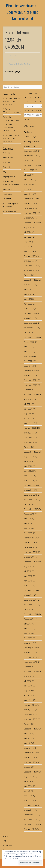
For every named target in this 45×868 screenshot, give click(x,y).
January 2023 (29, 318)
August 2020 (29, 457)
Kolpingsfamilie (9, 177)
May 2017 (28, 633)
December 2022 (31, 323)
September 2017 (31, 614)
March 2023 (29, 309)
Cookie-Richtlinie (13, 858)
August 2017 (29, 619)
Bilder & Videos (9, 157)
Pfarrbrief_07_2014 (14, 72)
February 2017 (30, 648)
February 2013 (30, 829)
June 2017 (28, 628)
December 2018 (31, 547)
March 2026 (29, 137)
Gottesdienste (9, 167)
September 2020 (31, 452)
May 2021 (28, 414)
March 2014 (29, 800)
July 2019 (28, 519)
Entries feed (8, 845)
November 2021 (31, 385)
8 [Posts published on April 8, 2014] (28, 106)
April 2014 (28, 796)
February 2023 (30, 313)
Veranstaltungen (10, 211)
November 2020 (31, 442)
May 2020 (28, 471)
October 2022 (30, 332)
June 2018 (28, 576)
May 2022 (28, 356)
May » (32, 126)
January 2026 (29, 146)
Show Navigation (36, 22)
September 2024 (31, 223)
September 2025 (31, 165)
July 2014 (28, 781)
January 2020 (29, 490)
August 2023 (29, 285)
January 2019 (29, 542)
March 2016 (29, 700)
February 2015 (30, 753)
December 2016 (31, 657)
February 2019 (30, 538)
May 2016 (28, 691)
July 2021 (28, 404)
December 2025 (31, 151)
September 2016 (31, 672)
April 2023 (28, 304)
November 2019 (31, 500)
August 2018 (29, 566)
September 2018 (31, 562)
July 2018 (28, 571)
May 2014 (28, 791)
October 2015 (30, 724)
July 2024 (28, 232)
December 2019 (31, 495)
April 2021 (28, 418)
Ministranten (8, 189)
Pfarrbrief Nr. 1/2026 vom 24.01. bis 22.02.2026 (12, 138)
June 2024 (28, 237)
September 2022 (31, 337)
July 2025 (28, 175)
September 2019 (31, 509)
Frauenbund (8, 162)
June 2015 (28, 738)
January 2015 (29, 757)
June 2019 (28, 523)
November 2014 (31, 762)
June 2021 (28, 409)
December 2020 (31, 437)
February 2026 (30, 141)
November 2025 (31, 156)
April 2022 (28, 361)
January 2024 (29, 261)
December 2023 (31, 266)
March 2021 (29, 423)
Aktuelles (12, 64)
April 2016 (28, 695)
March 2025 (29, 194)
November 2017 (31, 605)
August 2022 (29, 342)
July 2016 (28, 681)
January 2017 (29, 652)
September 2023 (31, 280)
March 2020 (29, 480)
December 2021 (31, 380)
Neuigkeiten (20, 64)
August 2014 (29, 776)
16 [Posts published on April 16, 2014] (30, 111)
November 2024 (31, 213)
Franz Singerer (14, 55)
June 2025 (28, 180)
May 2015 (28, 743)
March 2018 (29, 585)
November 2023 (31, 270)
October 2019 (30, 504)
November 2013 (31, 820)
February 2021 (30, 428)
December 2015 (31, 714)
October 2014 (30, 767)
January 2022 (29, 375)
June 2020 (28, 466)
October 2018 (30, 557)
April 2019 (28, 533)
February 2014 (30, 805)
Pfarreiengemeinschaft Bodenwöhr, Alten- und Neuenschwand (22, 12)
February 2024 (30, 256)
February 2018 (30, 590)
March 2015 (29, 748)
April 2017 (28, 638)
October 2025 (30, 161)
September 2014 (31, 772)
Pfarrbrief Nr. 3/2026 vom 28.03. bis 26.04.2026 (12, 101)
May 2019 (28, 528)
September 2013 (31, 824)
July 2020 (28, 461)
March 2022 (29, 366)
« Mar (26, 126)
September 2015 (31, 729)
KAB (4, 172)
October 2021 (30, 390)
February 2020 (30, 485)
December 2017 (31, 600)
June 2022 (28, 352)
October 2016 (30, 667)
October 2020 (30, 447)
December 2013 (31, 815)
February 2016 (30, 705)
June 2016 (28, 686)
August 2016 (29, 676)
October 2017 (30, 609)
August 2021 (29, 399)
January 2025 (29, 203)
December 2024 (31, 208)
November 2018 (31, 552)
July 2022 (28, 347)
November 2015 (31, 719)
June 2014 (28, 786)
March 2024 (29, 251)
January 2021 (29, 433)
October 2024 (30, 218)
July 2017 (28, 624)
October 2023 (30, 275)
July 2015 (28, 733)
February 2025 (30, 199)
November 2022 (31, 328)
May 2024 (28, 242)
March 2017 (29, 643)
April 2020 (28, 476)
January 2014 (29, 810)
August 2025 (29, 170)
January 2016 (29, 710)
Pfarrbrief (27, 64)
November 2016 (31, 662)
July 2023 (28, 289)
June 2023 (28, 294)
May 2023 (28, 299)
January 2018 (29, 595)
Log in (5, 841)
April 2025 (28, 189)
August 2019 (29, 514)
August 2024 (29, 227)
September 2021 (31, 394)
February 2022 (30, 371)
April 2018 (28, 581)
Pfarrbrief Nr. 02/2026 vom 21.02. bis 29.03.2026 (11, 128)
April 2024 (28, 246)
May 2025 (28, 184)
